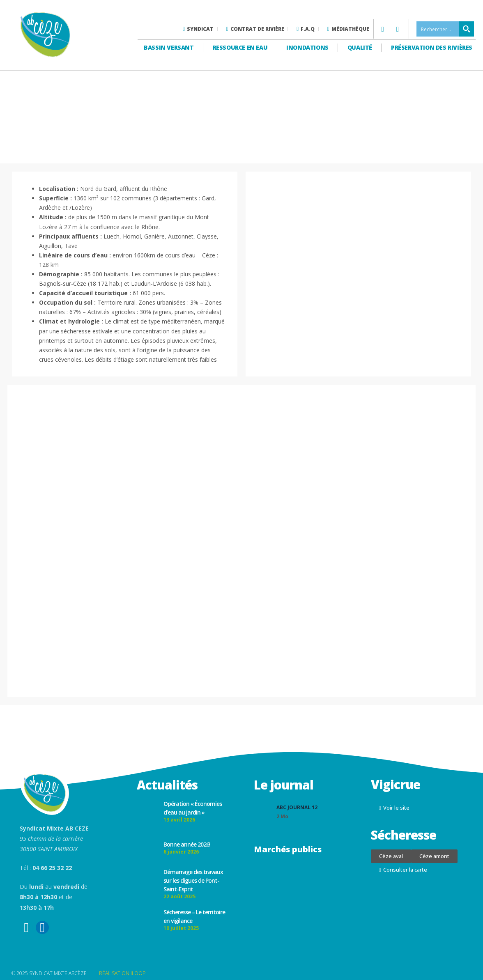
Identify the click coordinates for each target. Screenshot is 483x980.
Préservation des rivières (432, 47)
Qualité (360, 47)
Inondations (307, 47)
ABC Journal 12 (297, 807)
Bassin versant (169, 47)
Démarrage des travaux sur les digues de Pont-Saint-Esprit (193, 880)
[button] (391, 856)
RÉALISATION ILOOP (122, 973)
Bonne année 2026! (187, 844)
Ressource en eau (240, 47)
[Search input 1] (446, 29)
